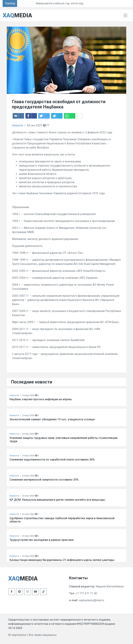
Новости (17, 125)
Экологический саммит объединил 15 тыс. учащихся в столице (52, 419)
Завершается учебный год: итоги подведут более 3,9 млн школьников (85, 3)
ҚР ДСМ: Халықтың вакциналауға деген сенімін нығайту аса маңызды (57, 500)
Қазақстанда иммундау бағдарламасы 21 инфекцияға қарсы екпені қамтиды (62, 560)
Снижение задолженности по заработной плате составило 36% (52, 460)
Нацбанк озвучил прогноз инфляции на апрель (41, 399)
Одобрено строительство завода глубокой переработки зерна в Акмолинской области (62, 520)
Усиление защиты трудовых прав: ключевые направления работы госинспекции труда (63, 440)
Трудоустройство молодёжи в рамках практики (42, 540)
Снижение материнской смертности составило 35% (44, 480)
